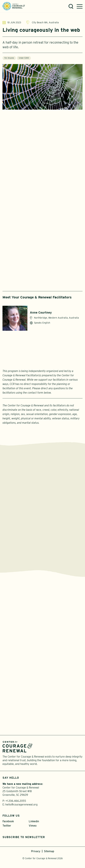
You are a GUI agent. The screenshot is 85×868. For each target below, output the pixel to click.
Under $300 (24, 58)
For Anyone (9, 58)
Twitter (7, 826)
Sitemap (49, 851)
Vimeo (33, 826)
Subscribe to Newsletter (24, 837)
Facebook (8, 821)
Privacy (36, 851)
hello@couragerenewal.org (21, 805)
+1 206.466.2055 (16, 801)
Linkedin (34, 821)
